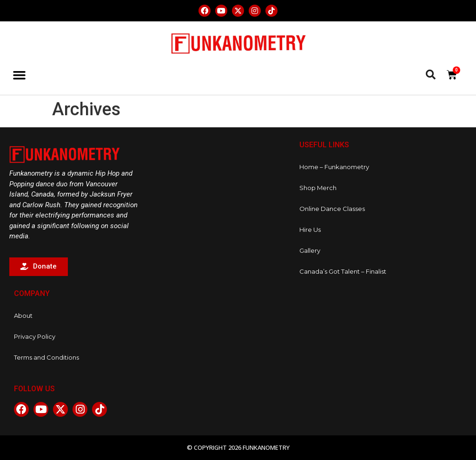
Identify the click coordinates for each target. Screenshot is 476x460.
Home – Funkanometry (334, 167)
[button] (20, 75)
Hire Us (310, 230)
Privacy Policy (35, 336)
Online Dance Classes (332, 209)
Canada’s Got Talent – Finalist (343, 271)
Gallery (310, 250)
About (23, 315)
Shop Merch (318, 188)
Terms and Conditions (46, 357)
